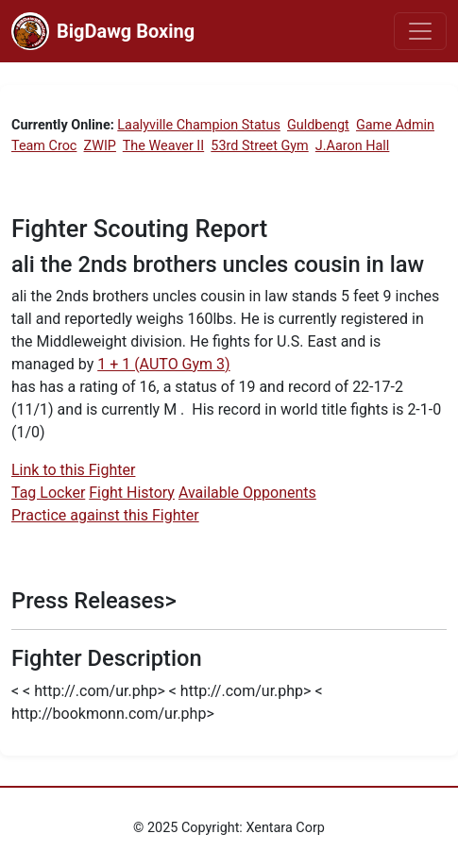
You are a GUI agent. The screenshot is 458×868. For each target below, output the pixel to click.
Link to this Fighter (73, 470)
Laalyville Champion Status (199, 125)
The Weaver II (163, 146)
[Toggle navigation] (420, 31)
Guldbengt (318, 125)
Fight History (132, 493)
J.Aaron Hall (353, 146)
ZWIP (100, 146)
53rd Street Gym (259, 146)
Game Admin (395, 125)
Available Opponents (247, 493)
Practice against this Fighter (105, 515)
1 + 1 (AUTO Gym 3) (163, 364)
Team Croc (44, 146)
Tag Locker (48, 493)
